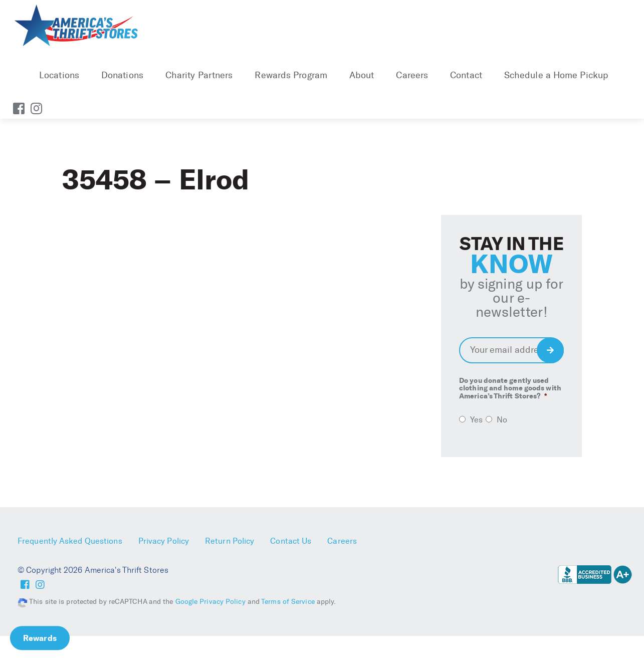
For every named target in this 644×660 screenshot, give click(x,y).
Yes (476, 420)
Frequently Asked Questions (70, 541)
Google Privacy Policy (210, 602)
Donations (122, 75)
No (502, 420)
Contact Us (291, 541)
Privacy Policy (164, 541)
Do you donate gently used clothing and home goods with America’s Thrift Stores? (510, 388)
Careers (412, 75)
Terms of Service (288, 602)
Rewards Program (291, 75)
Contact (466, 75)
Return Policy (230, 541)
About (362, 75)
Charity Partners (199, 75)
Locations (59, 75)
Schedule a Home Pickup (556, 75)
